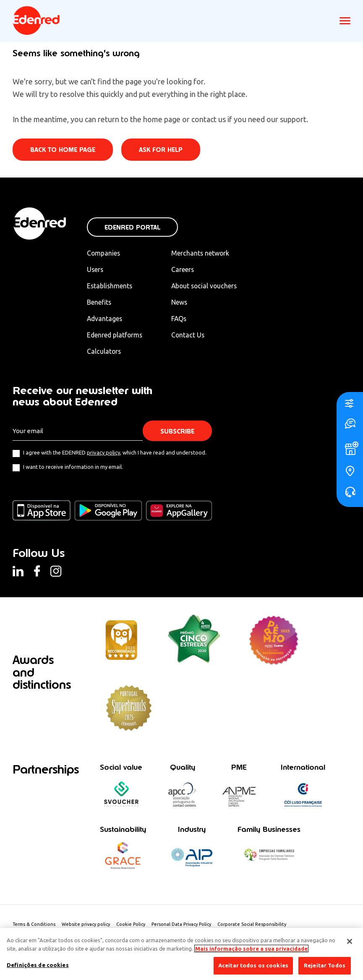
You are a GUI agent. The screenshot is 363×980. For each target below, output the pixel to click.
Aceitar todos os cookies (253, 965)
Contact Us (191, 335)
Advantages (105, 319)
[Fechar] (350, 941)
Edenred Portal (132, 227)
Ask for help (161, 150)
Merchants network (203, 253)
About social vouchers (208, 286)
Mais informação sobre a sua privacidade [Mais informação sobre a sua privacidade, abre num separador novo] (251, 949)
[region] (181, 954)
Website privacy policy (86, 925)
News (182, 303)
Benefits (99, 303)
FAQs (182, 319)
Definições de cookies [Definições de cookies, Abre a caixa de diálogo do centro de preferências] (38, 965)
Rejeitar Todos (325, 965)
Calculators (104, 352)
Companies (104, 253)
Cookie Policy (132, 925)
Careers (185, 269)
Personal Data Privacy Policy (182, 925)
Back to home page (63, 150)
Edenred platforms (115, 335)
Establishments (110, 286)
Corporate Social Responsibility (253, 925)
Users (95, 269)
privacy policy (103, 453)
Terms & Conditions (34, 925)
